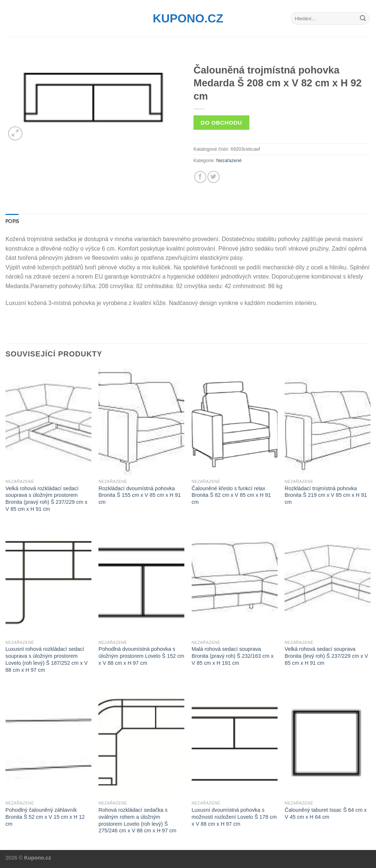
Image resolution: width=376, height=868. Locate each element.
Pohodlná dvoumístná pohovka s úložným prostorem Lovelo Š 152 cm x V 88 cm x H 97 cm (141, 656)
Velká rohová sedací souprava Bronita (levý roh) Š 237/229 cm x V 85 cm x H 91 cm (326, 656)
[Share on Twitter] (214, 177)
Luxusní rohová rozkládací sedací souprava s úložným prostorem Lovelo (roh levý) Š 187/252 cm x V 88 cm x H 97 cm (47, 659)
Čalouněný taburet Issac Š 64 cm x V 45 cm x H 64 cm (326, 813)
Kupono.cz (188, 18)
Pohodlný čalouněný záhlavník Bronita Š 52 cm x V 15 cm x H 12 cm (45, 817)
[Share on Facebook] (200, 177)
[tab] (12, 221)
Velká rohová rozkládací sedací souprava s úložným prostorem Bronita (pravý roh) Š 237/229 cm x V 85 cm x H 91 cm (46, 499)
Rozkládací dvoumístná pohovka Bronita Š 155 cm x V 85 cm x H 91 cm (140, 495)
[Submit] (363, 18)
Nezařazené (229, 160)
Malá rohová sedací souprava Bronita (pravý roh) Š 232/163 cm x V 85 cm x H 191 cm (233, 656)
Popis (12, 221)
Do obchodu (221, 123)
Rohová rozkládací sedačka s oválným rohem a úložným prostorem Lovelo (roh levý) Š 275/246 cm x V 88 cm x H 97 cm (137, 820)
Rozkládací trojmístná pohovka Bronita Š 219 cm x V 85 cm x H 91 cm (326, 495)
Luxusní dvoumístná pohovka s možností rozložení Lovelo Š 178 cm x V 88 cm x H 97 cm (234, 817)
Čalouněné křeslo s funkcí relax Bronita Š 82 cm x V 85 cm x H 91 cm (231, 495)
